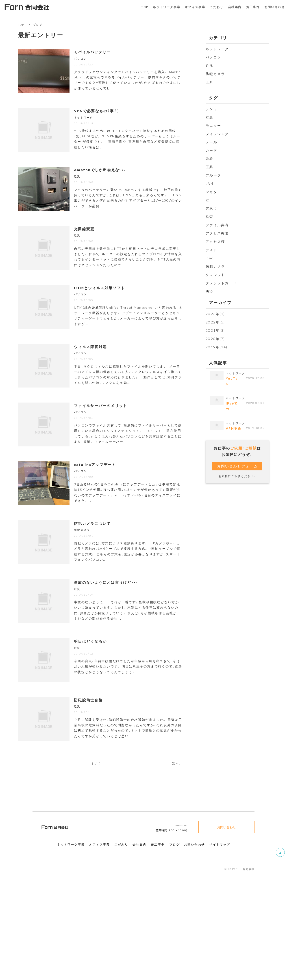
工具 (210, 82)
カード (211, 150)
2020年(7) (215, 339)
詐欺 (210, 159)
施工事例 (253, 7)
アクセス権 (215, 241)
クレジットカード (221, 283)
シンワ (211, 109)
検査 (210, 217)
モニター (213, 125)
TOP (21, 25)
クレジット (215, 275)
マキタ (211, 192)
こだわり (217, 7)
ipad (210, 258)
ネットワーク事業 (167, 7)
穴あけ (211, 208)
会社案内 (235, 7)
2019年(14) (216, 347)
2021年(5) (215, 330)
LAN (209, 183)
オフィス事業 (195, 7)
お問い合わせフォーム (237, 468)
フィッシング (217, 134)
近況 (210, 65)
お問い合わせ (226, 932)
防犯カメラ (215, 74)
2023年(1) (215, 314)
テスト (211, 250)
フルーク (213, 175)
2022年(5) (215, 322)
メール (211, 142)
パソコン (213, 57)
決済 (210, 291)
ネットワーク (217, 49)
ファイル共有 (217, 225)
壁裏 (210, 117)
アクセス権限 (217, 233)
